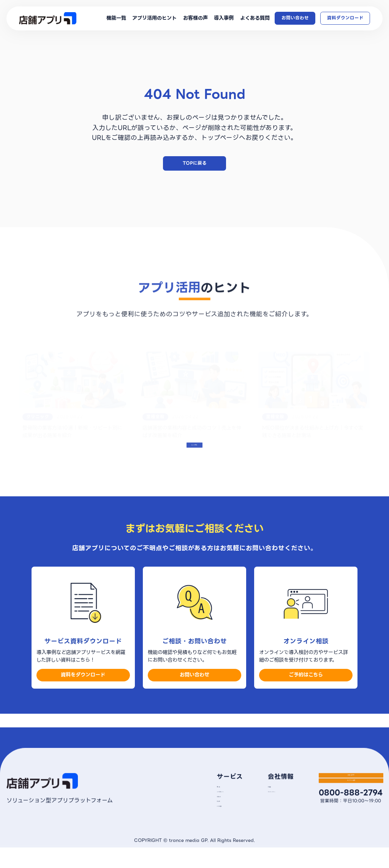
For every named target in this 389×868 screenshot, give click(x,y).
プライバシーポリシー (268, 808)
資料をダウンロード (83, 698)
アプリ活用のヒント (154, 18)
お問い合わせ (295, 18)
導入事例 (224, 18)
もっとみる (194, 468)
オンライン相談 (349, 815)
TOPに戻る (195, 163)
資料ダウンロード (345, 18)
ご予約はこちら (306, 698)
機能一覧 (116, 18)
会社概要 (255, 798)
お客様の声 (195, 18)
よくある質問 (255, 18)
